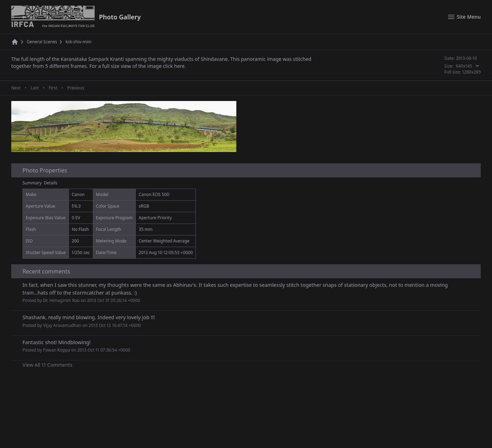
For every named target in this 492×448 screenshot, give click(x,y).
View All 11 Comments (47, 365)
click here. (174, 66)
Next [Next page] (16, 88)
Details (51, 183)
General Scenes (42, 42)
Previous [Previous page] (76, 88)
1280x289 (471, 72)
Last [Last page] (35, 88)
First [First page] (53, 88)
